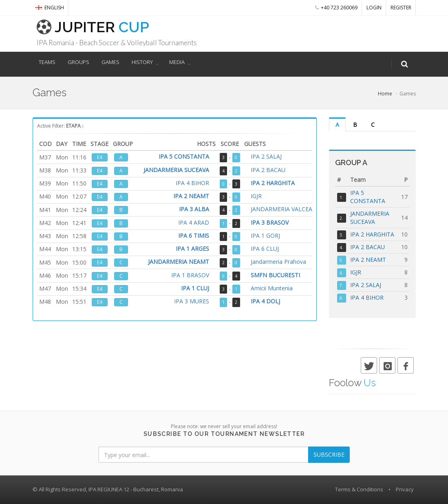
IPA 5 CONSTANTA (184, 157)
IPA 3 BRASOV (270, 223)
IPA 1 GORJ (265, 236)
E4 (100, 157)
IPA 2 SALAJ (266, 157)
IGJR (256, 196)
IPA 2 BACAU (268, 170)
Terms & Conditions (359, 489)
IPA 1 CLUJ (195, 288)
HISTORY (142, 62)
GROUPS (78, 62)
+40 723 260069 (336, 8)
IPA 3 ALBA (194, 209)
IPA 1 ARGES (192, 249)
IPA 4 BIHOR (192, 183)
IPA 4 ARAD (194, 223)
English (50, 8)
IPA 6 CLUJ (265, 249)
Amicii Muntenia (272, 288)
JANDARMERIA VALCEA (281, 209)
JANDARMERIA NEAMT (179, 262)
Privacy (405, 489)
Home (385, 94)
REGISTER (401, 8)
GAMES (110, 62)
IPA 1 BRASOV (190, 275)
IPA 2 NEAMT (191, 196)
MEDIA (177, 62)
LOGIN (374, 8)
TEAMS (47, 62)
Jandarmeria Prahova (278, 262)
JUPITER (87, 27)
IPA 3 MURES (192, 302)
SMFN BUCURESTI (275, 275)
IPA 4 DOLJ (265, 302)
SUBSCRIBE (329, 454)
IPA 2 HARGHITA (273, 183)
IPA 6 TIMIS (194, 236)
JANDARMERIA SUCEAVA (176, 170)
